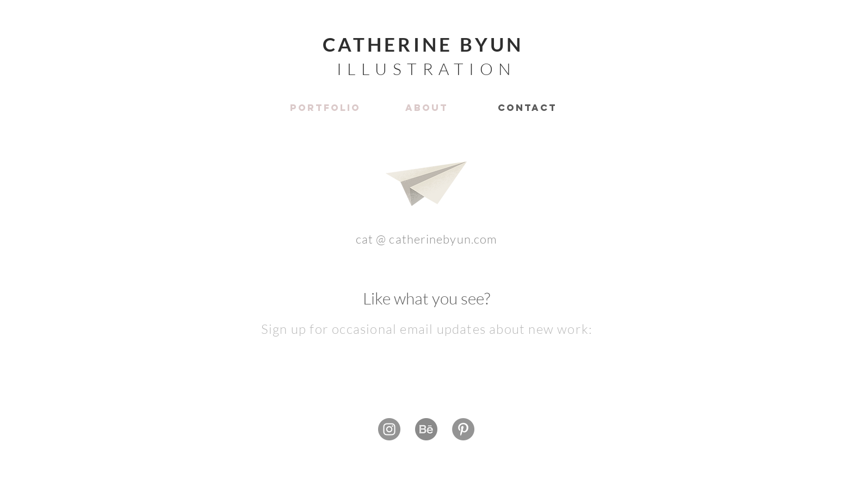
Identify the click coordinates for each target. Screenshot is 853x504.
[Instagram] (389, 429)
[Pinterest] (463, 429)
